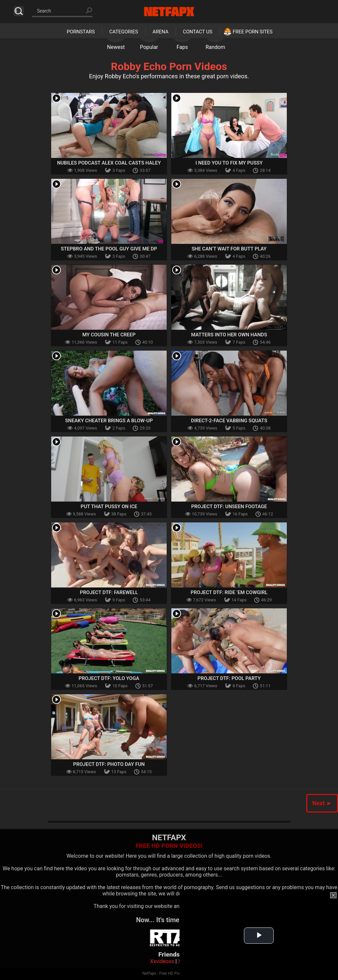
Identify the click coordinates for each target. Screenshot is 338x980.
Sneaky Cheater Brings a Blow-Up (109, 421)
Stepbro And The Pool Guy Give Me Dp (109, 249)
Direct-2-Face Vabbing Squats (229, 421)
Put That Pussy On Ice (109, 507)
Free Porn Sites (253, 32)
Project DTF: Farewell (109, 592)
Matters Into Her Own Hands (229, 335)
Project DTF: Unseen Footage (229, 507)
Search (19, 11)
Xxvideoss (162, 961)
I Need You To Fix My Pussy (229, 163)
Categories (124, 32)
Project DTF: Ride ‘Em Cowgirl (229, 592)
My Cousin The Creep (109, 335)
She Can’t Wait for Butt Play (229, 249)
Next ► (322, 803)
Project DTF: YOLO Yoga (109, 678)
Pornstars (81, 32)
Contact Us (198, 32)
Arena (160, 32)
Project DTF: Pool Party (229, 678)
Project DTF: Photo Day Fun (109, 764)
